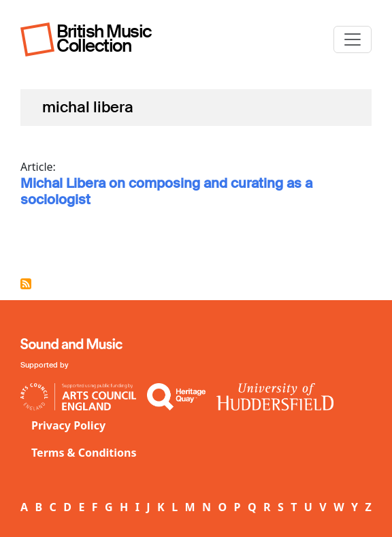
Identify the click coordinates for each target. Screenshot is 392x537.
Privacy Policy (68, 425)
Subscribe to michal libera (26, 284)
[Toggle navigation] (353, 39)
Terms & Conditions (84, 453)
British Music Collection (104, 38)
